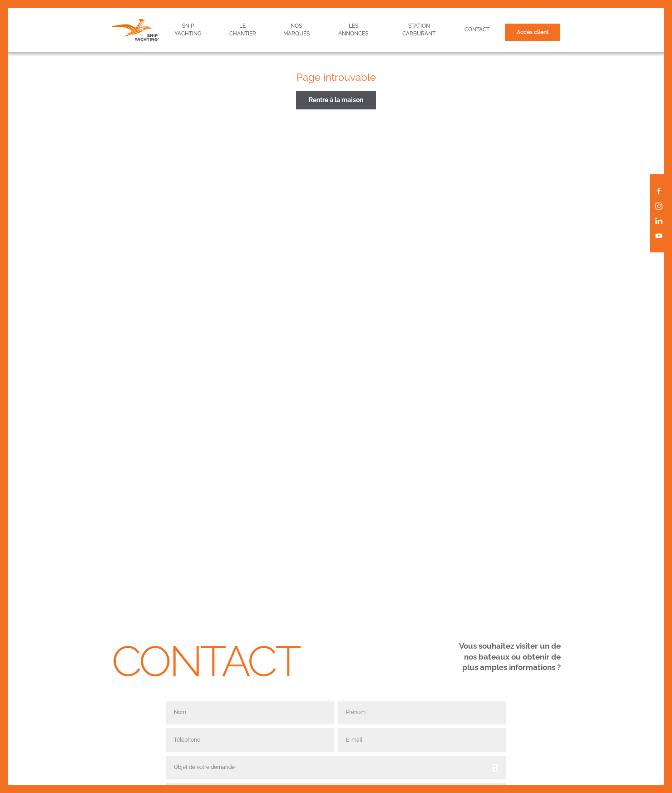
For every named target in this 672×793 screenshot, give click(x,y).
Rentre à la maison (336, 100)
